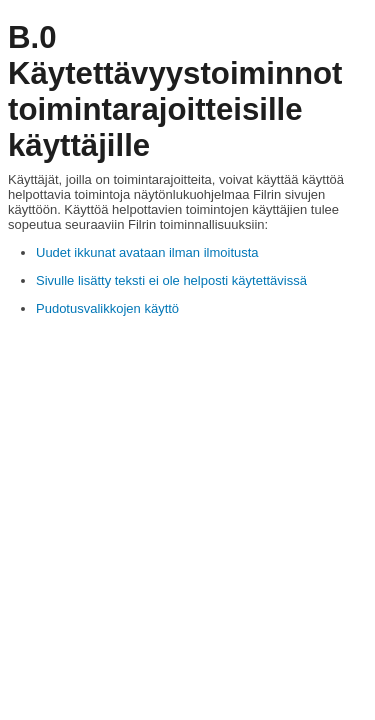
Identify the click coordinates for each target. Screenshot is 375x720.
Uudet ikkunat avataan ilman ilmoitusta (147, 252)
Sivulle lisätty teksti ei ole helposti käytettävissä (171, 280)
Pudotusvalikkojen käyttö (107, 308)
